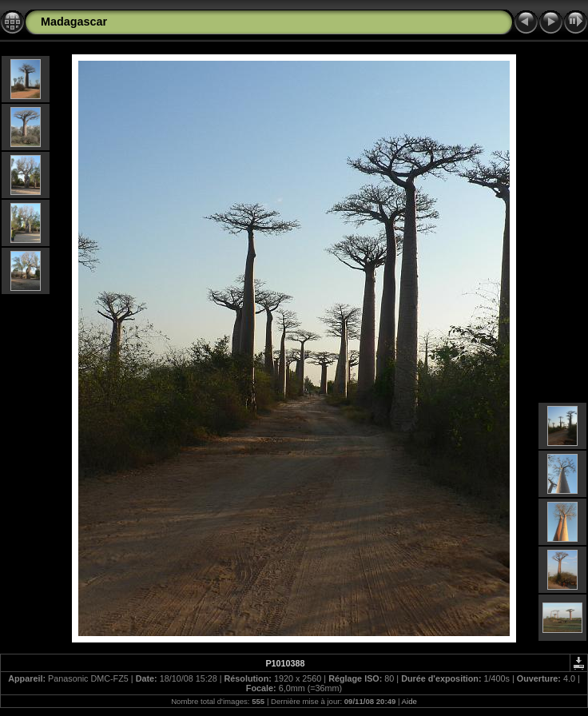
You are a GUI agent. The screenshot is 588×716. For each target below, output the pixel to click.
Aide (409, 701)
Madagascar (74, 22)
